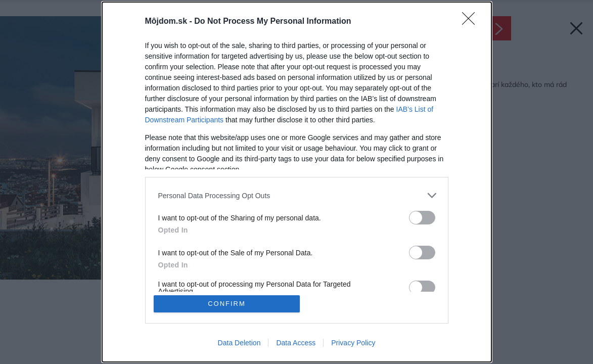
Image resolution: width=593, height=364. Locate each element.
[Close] (472, 22)
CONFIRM (227, 304)
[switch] (422, 218)
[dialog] (297, 182)
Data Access (296, 343)
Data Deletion (239, 343)
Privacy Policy (353, 343)
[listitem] (297, 195)
